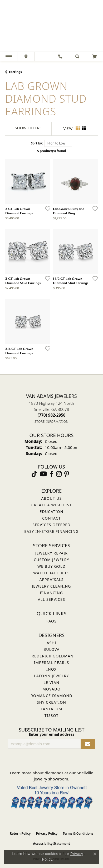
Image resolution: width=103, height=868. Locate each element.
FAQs (51, 621)
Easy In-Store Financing (51, 531)
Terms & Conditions (78, 833)
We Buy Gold (51, 566)
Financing (51, 593)
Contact (51, 518)
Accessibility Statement (51, 844)
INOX (51, 669)
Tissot (51, 715)
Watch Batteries (51, 573)
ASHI (51, 643)
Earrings (16, 72)
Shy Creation (51, 702)
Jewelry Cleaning (51, 586)
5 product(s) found (52, 151)
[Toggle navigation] (9, 56)
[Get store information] (51, 422)
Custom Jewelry (51, 560)
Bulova (51, 649)
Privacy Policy (47, 833)
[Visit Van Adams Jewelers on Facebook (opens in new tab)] (51, 474)
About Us (51, 498)
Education (52, 512)
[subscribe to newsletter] (88, 744)
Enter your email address (51, 734)
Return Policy (20, 833)
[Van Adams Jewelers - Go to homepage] (52, 26)
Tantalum (52, 709)
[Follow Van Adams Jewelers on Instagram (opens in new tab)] (59, 474)
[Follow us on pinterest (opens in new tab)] (67, 474)
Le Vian (52, 682)
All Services (51, 599)
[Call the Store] (52, 415)
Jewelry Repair (51, 553)
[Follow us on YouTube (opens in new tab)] (43, 474)
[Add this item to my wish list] (46, 208)
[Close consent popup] (95, 854)
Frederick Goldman (52, 656)
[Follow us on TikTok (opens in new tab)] (34, 474)
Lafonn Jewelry (51, 676)
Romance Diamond (51, 696)
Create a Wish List (52, 505)
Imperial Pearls (51, 663)
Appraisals (52, 580)
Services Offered (51, 525)
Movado (51, 689)
